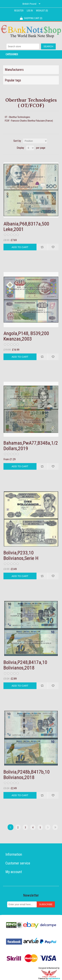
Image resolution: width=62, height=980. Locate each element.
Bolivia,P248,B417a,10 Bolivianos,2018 (25, 665)
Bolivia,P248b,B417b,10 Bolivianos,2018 (27, 775)
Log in (30, 11)
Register (19, 11)
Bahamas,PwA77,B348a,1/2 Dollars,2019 (31, 446)
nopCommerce (54, 979)
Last (55, 827)
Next (48, 827)
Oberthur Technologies (20, 117)
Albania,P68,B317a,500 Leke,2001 (26, 226)
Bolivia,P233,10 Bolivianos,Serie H (21, 555)
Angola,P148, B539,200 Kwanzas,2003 (26, 336)
